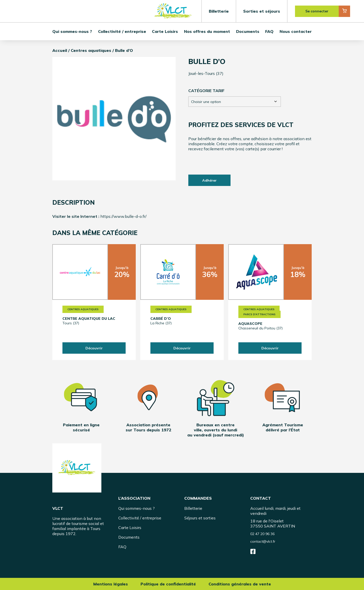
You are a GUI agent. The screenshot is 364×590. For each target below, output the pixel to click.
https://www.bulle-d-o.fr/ (123, 216)
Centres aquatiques (91, 50)
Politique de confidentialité (168, 584)
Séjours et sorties (200, 518)
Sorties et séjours (262, 11)
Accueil (60, 50)
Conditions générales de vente (240, 584)
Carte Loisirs (165, 31)
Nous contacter (296, 31)
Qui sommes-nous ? (72, 31)
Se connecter (317, 11)
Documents (248, 31)
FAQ (269, 31)
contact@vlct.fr (263, 541)
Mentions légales (111, 584)
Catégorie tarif (206, 91)
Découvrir (94, 348)
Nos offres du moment (207, 31)
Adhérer (209, 180)
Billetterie (219, 11)
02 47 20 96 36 (262, 534)
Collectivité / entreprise (122, 31)
